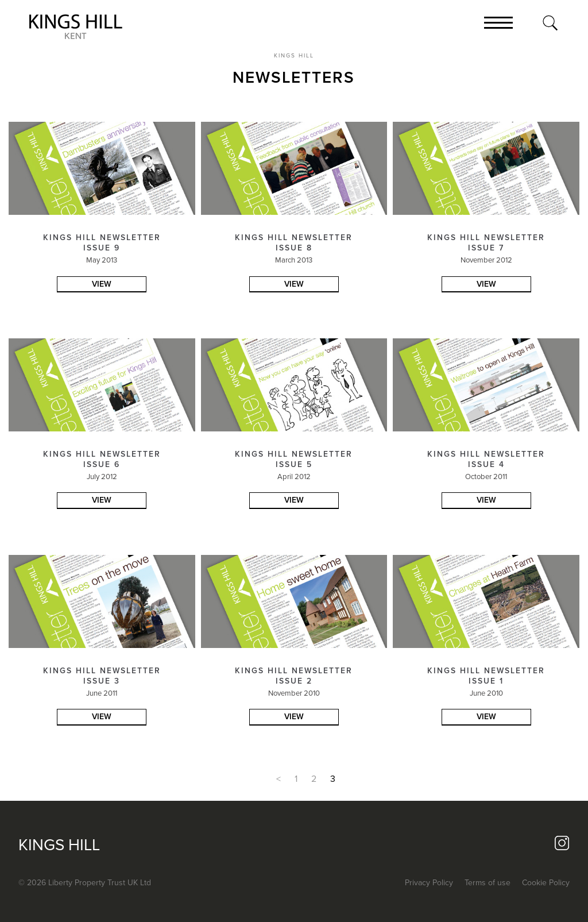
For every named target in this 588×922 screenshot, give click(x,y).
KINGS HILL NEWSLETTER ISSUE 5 (294, 459)
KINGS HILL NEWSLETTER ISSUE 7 (486, 243)
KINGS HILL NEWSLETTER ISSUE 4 (486, 459)
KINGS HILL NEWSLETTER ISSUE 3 (102, 676)
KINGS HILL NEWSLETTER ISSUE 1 (486, 676)
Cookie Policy (546, 883)
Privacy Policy (429, 883)
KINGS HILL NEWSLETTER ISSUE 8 (294, 243)
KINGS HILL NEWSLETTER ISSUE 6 (102, 459)
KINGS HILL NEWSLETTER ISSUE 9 (102, 243)
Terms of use (488, 883)
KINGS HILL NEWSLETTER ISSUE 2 (294, 676)
